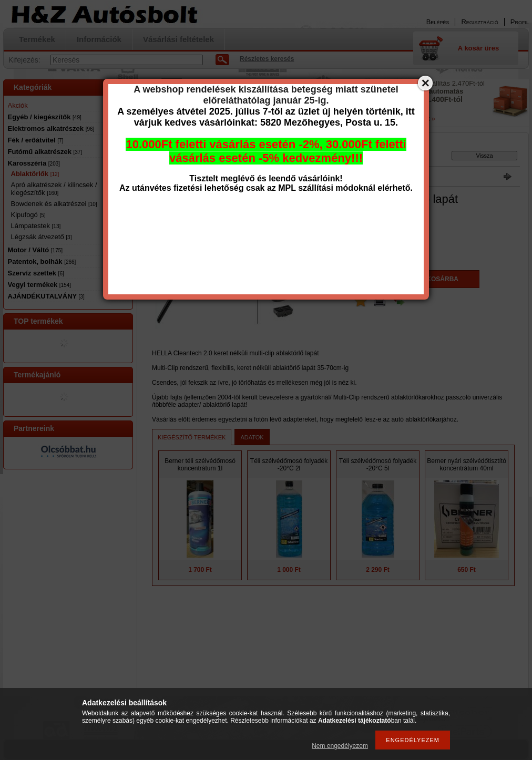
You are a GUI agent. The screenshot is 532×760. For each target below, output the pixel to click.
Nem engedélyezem (340, 746)
